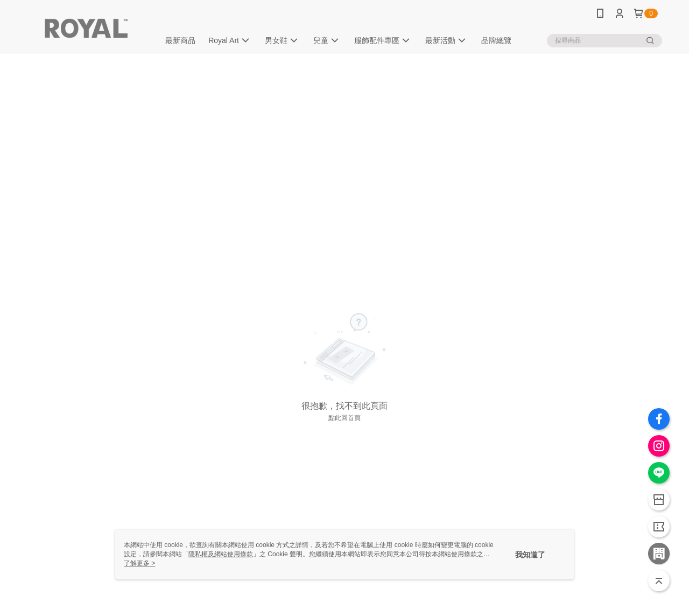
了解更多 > (139, 563)
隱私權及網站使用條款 (221, 554)
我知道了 (530, 555)
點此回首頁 (344, 418)
